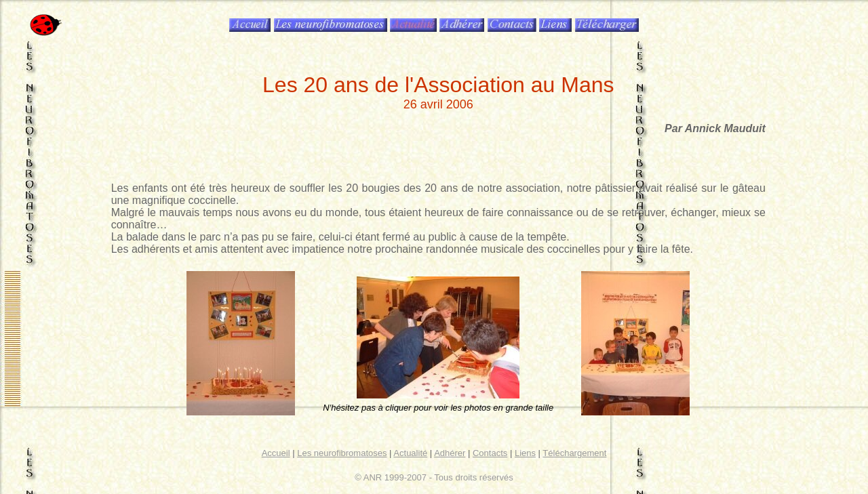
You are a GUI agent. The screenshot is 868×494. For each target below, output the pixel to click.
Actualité (410, 453)
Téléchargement (574, 453)
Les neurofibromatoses (342, 453)
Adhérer (450, 453)
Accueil (276, 453)
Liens (525, 453)
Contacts (490, 453)
